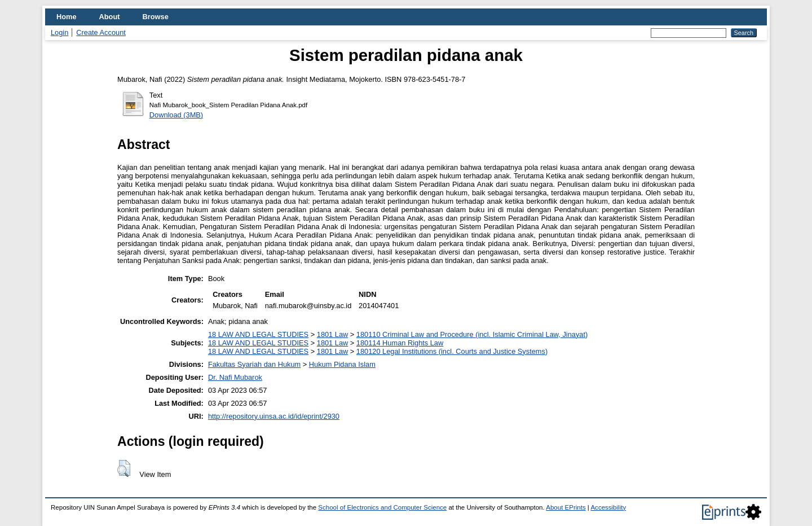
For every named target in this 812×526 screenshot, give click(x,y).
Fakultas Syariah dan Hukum (254, 364)
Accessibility (608, 507)
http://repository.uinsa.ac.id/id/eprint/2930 (274, 416)
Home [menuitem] (67, 17)
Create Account (101, 32)
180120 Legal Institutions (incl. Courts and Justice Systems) (452, 351)
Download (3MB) (176, 115)
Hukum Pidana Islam (342, 364)
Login (59, 32)
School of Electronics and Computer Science (382, 507)
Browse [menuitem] (156, 17)
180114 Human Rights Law (400, 343)
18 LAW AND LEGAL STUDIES (258, 334)
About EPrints (566, 507)
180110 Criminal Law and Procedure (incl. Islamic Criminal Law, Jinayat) (472, 334)
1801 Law (333, 334)
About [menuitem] (110, 17)
